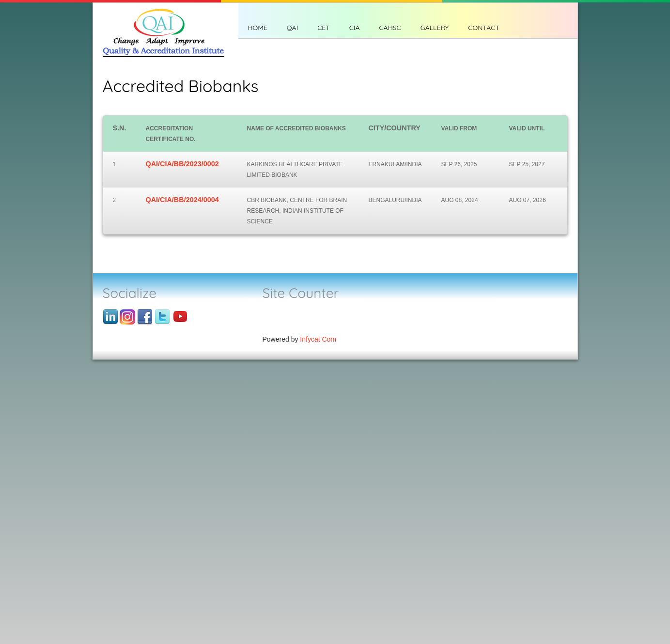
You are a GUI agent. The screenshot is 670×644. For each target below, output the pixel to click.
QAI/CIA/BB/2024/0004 (182, 200)
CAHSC (390, 28)
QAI (292, 28)
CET (324, 28)
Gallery (435, 28)
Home (258, 28)
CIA (355, 28)
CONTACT (483, 28)
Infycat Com (318, 339)
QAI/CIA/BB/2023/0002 (182, 164)
